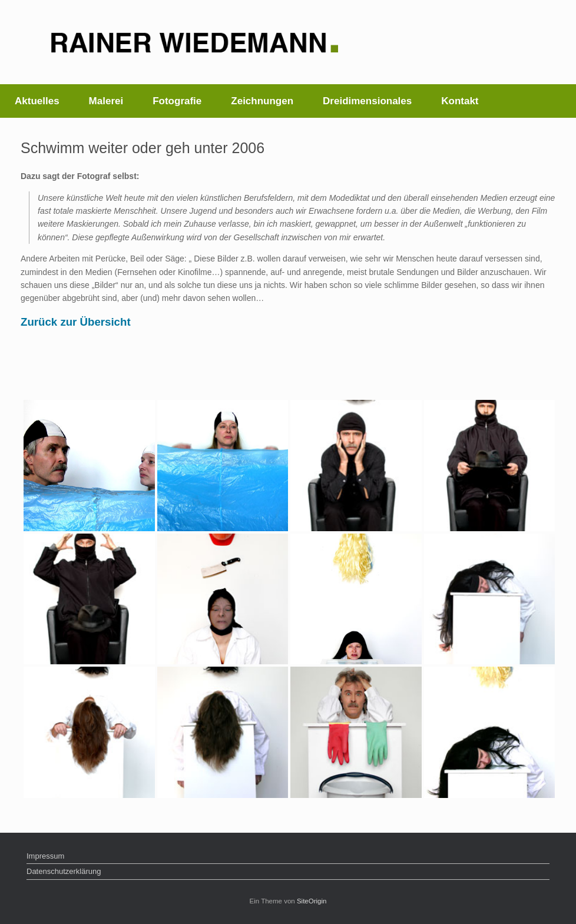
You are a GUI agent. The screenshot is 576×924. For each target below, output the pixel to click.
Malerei (106, 101)
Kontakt (460, 101)
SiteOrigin (312, 901)
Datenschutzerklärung (64, 871)
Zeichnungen (262, 101)
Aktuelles (37, 101)
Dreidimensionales (367, 101)
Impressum (45, 856)
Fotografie (177, 101)
